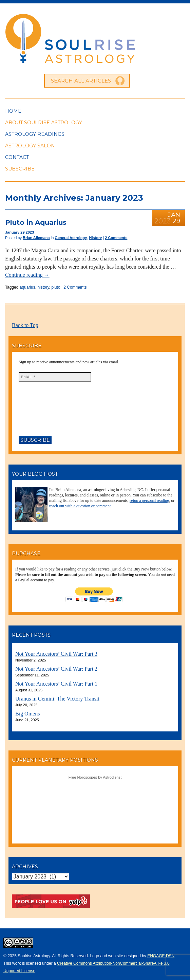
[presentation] (46, 406)
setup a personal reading (149, 501)
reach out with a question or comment (80, 506)
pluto (56, 287)
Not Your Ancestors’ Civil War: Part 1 (56, 684)
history (43, 287)
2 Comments (116, 238)
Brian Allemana (36, 238)
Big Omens (27, 714)
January (12, 232)
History (95, 238)
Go (120, 81)
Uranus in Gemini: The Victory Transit (57, 699)
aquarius (27, 287)
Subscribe (20, 169)
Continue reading (27, 275)
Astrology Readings (35, 134)
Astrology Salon (30, 146)
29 (22, 232)
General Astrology (71, 238)
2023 (30, 232)
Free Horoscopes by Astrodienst (95, 777)
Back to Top (25, 325)
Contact (17, 157)
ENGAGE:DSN (161, 956)
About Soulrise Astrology (44, 123)
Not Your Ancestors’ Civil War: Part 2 (56, 669)
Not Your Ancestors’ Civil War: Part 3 (56, 654)
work (16, 963)
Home (13, 111)
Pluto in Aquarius (36, 222)
